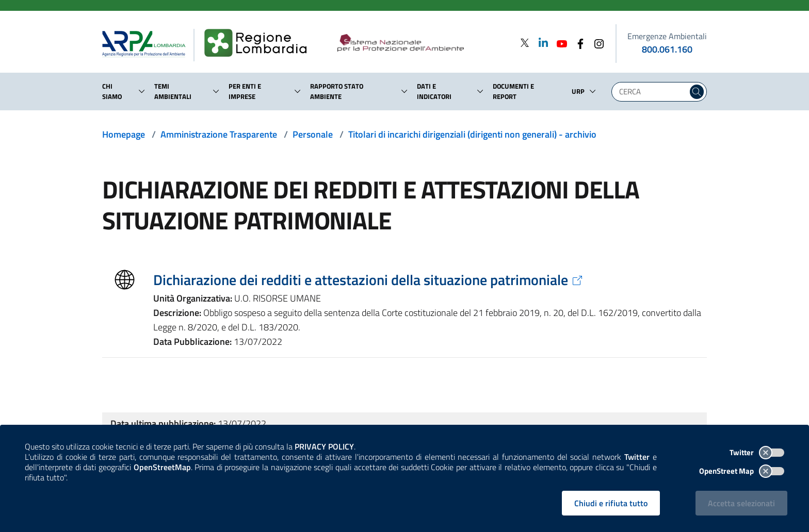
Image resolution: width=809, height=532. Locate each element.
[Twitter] (525, 43)
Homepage (124, 134)
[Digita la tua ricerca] (652, 92)
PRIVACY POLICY (324, 446)
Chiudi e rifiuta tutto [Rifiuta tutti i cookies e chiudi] (611, 503)
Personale (313, 134)
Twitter (757, 452)
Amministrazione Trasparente (219, 134)
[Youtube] (559, 43)
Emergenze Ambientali (667, 36)
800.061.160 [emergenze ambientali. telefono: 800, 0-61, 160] (667, 49)
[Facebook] (577, 43)
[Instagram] (596, 43)
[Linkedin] (540, 43)
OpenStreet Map (742, 471)
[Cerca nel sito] (697, 92)
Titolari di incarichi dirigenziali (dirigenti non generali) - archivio (472, 134)
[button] (142, 91)
